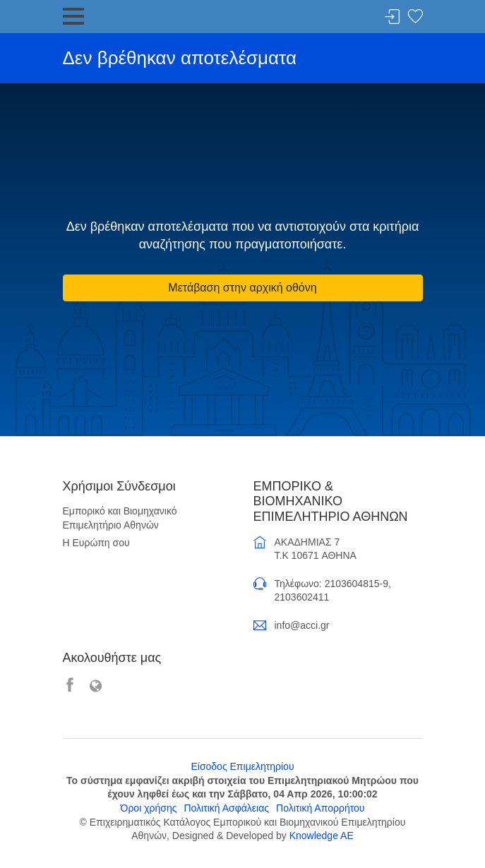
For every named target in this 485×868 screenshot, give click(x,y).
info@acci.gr (302, 625)
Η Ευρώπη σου (96, 543)
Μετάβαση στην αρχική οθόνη (242, 288)
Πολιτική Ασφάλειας (226, 808)
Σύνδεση (393, 17)
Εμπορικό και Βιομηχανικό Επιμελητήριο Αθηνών (120, 518)
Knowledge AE (322, 836)
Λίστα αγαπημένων (415, 17)
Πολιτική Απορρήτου (320, 808)
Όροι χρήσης (149, 808)
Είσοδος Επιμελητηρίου (242, 766)
